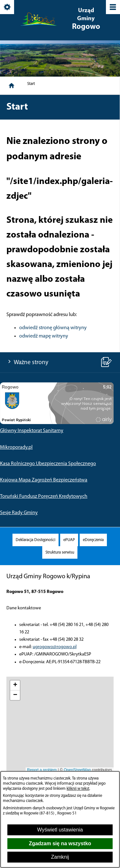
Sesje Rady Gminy (19, 513)
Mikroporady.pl (16, 447)
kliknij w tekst (78, 789)
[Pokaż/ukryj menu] (112, 8)
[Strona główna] (12, 86)
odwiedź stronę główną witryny (53, 328)
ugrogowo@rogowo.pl (55, 647)
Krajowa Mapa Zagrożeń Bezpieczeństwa (44, 480)
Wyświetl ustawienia (60, 830)
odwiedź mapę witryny (44, 336)
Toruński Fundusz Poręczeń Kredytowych (44, 497)
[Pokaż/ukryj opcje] (8, 8)
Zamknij (60, 857)
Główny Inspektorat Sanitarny (32, 431)
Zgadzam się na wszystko (60, 843)
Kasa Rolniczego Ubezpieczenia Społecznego (48, 464)
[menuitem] (36, 540)
